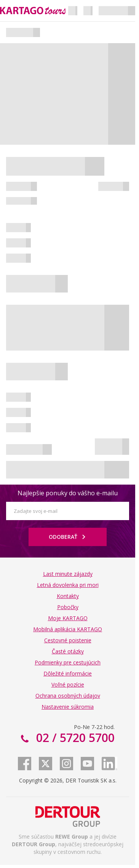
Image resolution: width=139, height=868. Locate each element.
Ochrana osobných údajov (68, 696)
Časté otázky (68, 651)
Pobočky (68, 607)
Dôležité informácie (68, 673)
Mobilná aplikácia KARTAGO (68, 629)
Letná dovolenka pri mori (68, 585)
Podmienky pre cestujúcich (68, 662)
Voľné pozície (68, 685)
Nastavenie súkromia (68, 707)
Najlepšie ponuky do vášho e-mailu (68, 493)
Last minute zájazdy (68, 574)
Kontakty (68, 596)
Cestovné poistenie (68, 640)
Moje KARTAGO (68, 618)
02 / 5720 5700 (74, 738)
